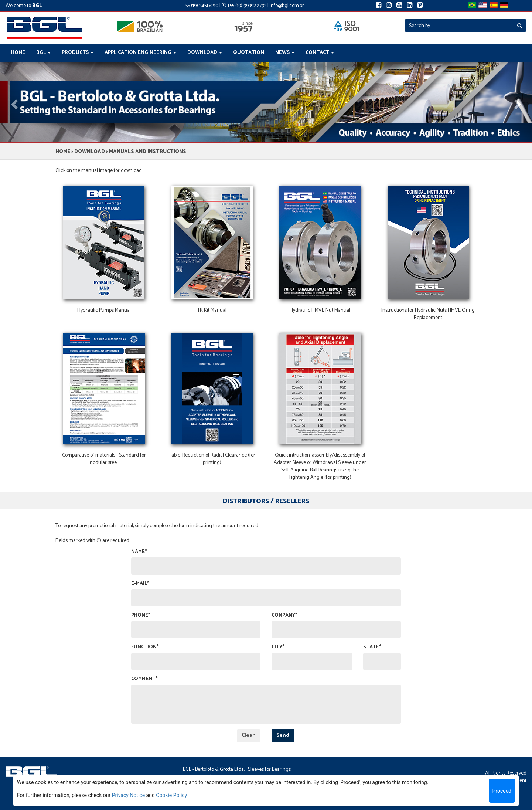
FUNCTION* (145, 647)
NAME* (139, 552)
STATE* (372, 647)
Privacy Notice (128, 795)
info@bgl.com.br (287, 6)
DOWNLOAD (90, 152)
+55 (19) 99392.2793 (244, 6)
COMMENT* (144, 679)
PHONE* (141, 616)
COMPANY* (284, 616)
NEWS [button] (285, 53)
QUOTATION (249, 53)
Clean (249, 736)
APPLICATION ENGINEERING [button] (140, 53)
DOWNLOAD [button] (205, 53)
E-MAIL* (140, 584)
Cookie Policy (171, 795)
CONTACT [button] (320, 53)
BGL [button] (43, 53)
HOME (18, 53)
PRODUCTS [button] (78, 53)
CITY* (278, 647)
